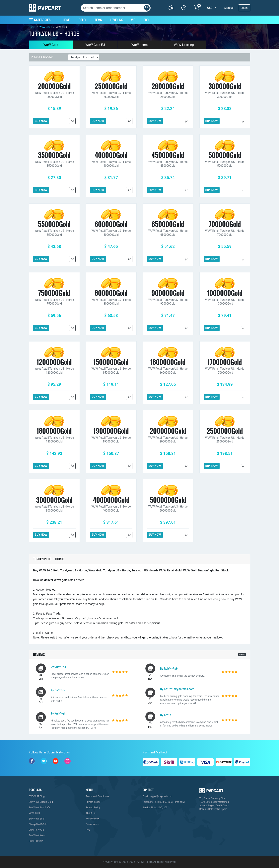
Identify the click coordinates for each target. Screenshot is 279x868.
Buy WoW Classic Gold (41, 802)
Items (98, 20)
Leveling (116, 20)
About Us (91, 813)
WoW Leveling (184, 45)
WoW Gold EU (95, 45)
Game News (92, 824)
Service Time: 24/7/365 (155, 808)
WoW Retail (46, 27)
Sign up (229, 8)
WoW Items (140, 45)
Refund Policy (93, 808)
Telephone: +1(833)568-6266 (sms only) (164, 802)
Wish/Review (93, 819)
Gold (82, 20)
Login (244, 8)
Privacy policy (93, 802)
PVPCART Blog (37, 796)
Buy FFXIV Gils (37, 830)
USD (210, 8)
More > (242, 655)
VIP (133, 20)
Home (67, 19)
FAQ (146, 20)
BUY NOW (41, 121)
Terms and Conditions (97, 796)
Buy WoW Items (37, 835)
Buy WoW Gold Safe (39, 808)
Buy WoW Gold (37, 819)
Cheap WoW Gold (38, 824)
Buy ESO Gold (36, 841)
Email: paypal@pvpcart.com (157, 796)
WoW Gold (51, 45)
